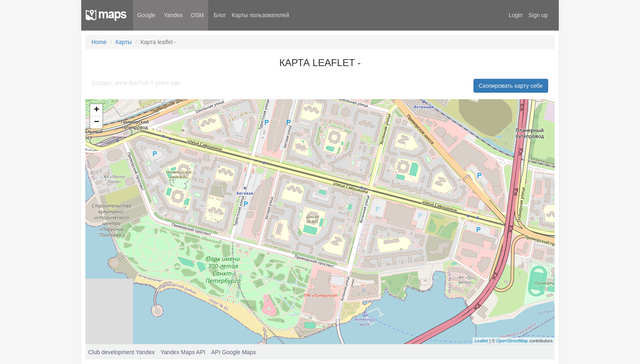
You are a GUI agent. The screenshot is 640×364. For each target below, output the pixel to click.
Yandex (173, 15)
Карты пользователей (260, 15)
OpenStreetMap (512, 341)
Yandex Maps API (183, 352)
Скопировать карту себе (511, 86)
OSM (198, 15)
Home (99, 42)
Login (516, 15)
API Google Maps (233, 352)
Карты (124, 42)
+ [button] (97, 110)
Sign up (538, 15)
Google (146, 15)
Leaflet (481, 341)
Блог (220, 15)
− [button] (97, 122)
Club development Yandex (121, 352)
